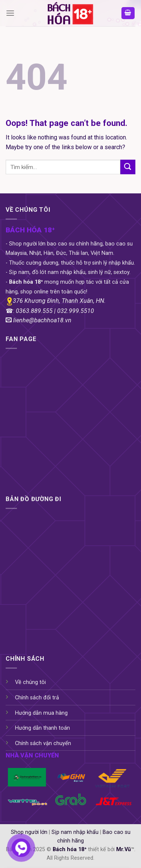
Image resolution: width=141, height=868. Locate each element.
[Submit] (128, 167)
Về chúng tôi (30, 682)
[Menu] (10, 13)
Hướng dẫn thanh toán (42, 728)
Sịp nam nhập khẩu (75, 832)
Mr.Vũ (124, 849)
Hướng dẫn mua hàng (41, 713)
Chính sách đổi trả (37, 698)
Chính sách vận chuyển (43, 743)
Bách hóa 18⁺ (70, 849)
